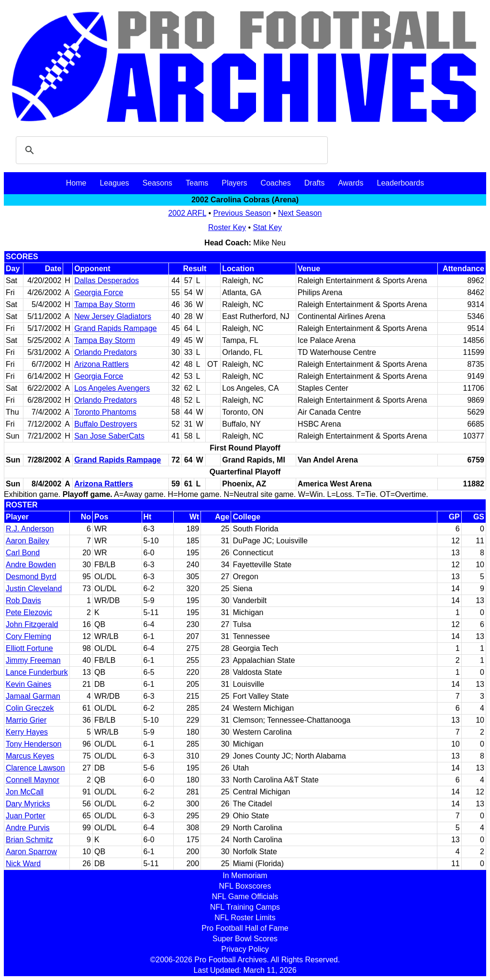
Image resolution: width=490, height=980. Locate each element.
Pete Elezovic (29, 612)
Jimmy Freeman (33, 660)
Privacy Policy (245, 949)
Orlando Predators (106, 352)
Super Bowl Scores (245, 939)
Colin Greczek (30, 708)
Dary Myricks (28, 804)
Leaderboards (400, 183)
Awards (351, 183)
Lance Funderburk (37, 672)
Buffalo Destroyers (106, 424)
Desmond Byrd (31, 577)
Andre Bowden (31, 565)
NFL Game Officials (245, 897)
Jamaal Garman (33, 696)
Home (76, 183)
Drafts (315, 183)
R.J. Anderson (30, 529)
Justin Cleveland (34, 589)
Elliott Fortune (29, 648)
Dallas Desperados (106, 281)
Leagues (114, 183)
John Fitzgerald (32, 624)
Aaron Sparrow (31, 852)
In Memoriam (245, 875)
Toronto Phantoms (105, 412)
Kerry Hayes (27, 732)
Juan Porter (26, 816)
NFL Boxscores (245, 886)
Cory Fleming (28, 636)
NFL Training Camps (245, 907)
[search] (170, 150)
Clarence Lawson (35, 768)
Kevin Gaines (28, 684)
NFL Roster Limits (245, 918)
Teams (197, 183)
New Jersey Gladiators (113, 316)
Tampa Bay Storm (105, 304)
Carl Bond (23, 553)
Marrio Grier (26, 720)
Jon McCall (25, 792)
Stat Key (267, 227)
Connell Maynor (33, 780)
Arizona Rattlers (101, 364)
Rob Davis (23, 600)
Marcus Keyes (30, 756)
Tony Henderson (34, 744)
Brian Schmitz (29, 840)
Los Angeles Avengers (112, 388)
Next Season (300, 213)
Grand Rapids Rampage (116, 328)
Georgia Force (99, 292)
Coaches (276, 183)
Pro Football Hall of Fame (245, 928)
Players (234, 183)
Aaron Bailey (28, 541)
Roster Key (227, 227)
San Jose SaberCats (109, 436)
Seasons (157, 183)
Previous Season (242, 213)
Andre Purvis (28, 828)
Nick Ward (23, 864)
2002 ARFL (187, 213)
